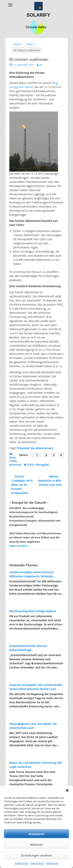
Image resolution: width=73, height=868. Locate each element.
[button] (67, 790)
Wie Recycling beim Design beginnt (33, 611)
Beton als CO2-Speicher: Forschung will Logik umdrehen (36, 765)
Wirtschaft (15, 465)
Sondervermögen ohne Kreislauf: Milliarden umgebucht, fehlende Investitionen (32, 574)
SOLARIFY (38, 15)
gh (41, 65)
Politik (13, 461)
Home (18, 44)
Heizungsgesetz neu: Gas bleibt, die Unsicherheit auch (33, 726)
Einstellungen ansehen (37, 855)
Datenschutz (22, 863)
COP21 (31, 465)
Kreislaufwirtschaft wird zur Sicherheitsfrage (28, 648)
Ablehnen (36, 845)
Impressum (52, 863)
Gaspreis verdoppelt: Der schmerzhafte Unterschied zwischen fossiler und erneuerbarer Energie (36, 687)
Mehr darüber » (19, 546)
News (31, 44)
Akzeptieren (36, 834)
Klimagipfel (42, 465)
